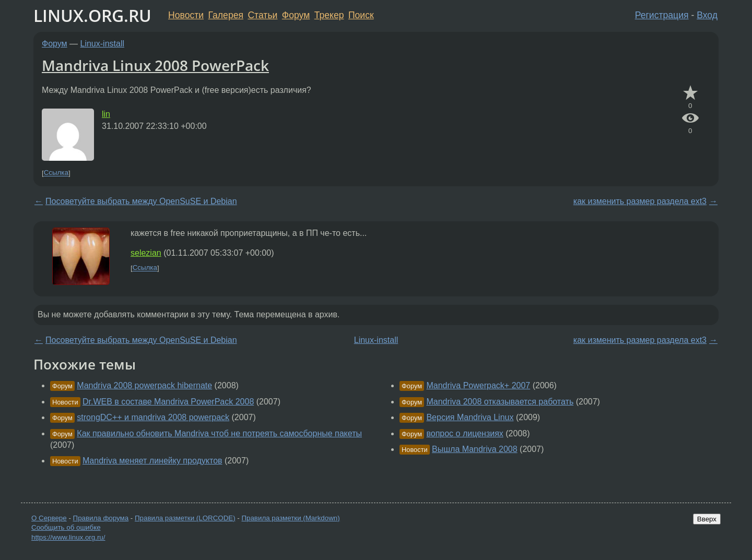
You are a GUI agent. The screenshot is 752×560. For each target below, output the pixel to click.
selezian (146, 253)
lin (106, 114)
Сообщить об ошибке (66, 527)
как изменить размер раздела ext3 (640, 201)
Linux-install (102, 44)
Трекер (329, 15)
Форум (296, 15)
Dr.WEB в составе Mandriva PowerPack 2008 (168, 402)
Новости (186, 15)
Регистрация (662, 15)
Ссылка (56, 173)
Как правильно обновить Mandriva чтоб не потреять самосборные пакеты (219, 433)
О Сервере (49, 518)
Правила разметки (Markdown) (290, 518)
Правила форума (101, 518)
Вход (707, 15)
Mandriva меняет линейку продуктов (152, 461)
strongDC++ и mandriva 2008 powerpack (153, 417)
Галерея (226, 15)
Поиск (361, 15)
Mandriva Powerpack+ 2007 (478, 385)
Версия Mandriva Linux (470, 417)
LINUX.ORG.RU (92, 15)
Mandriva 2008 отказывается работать (500, 402)
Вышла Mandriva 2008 (475, 449)
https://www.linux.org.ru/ (68, 537)
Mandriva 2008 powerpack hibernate (144, 385)
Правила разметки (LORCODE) (185, 518)
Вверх (707, 519)
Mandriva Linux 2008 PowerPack (155, 65)
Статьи (262, 15)
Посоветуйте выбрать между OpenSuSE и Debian (141, 201)
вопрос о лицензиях (465, 433)
